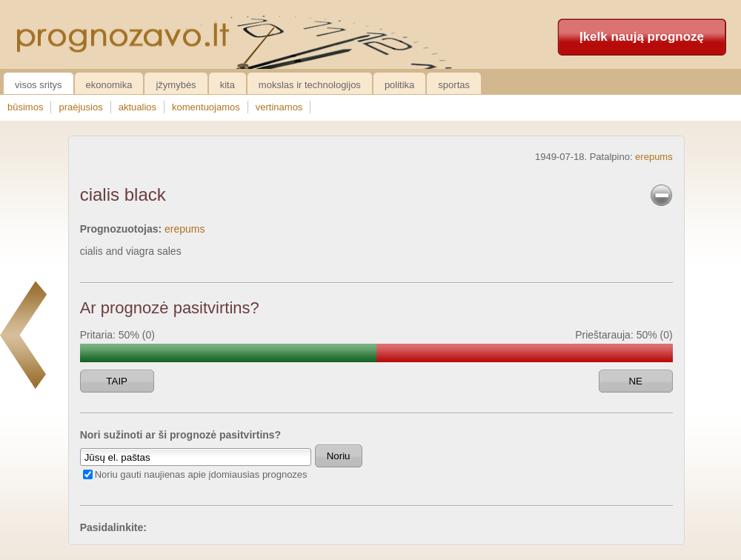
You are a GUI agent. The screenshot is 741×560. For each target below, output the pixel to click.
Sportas (454, 85)
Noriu (339, 456)
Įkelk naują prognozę (642, 37)
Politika (399, 85)
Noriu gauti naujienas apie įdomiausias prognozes (201, 474)
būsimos (25, 107)
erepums (654, 157)
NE (635, 381)
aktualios (137, 107)
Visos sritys (39, 85)
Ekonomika (109, 85)
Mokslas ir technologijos (310, 85)
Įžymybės (176, 85)
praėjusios (80, 107)
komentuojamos (206, 107)
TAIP (117, 381)
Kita (227, 85)
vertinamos (279, 107)
